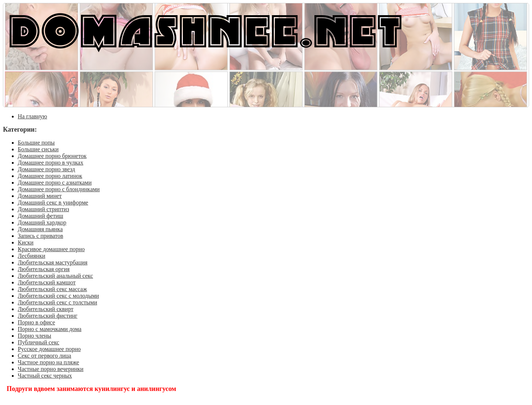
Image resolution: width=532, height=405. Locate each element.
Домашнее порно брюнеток (52, 156)
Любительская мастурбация (53, 262)
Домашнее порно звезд (46, 169)
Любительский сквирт (46, 309)
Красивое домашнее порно (51, 249)
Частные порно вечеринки (51, 369)
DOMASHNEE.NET (206, 30)
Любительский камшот (47, 282)
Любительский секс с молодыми (58, 296)
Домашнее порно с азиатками (55, 183)
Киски (26, 242)
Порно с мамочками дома (50, 329)
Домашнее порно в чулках (50, 163)
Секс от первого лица (45, 356)
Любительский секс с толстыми (57, 302)
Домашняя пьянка (40, 229)
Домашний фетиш (40, 216)
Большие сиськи (38, 149)
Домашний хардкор (42, 222)
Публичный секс (38, 342)
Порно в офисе (36, 322)
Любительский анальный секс (55, 276)
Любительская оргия (44, 269)
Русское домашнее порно (49, 349)
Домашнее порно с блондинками (59, 189)
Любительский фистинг (48, 316)
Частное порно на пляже (48, 362)
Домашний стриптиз (43, 209)
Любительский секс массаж (52, 289)
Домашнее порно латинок (50, 176)
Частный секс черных (45, 376)
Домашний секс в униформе (53, 202)
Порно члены (35, 336)
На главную (33, 116)
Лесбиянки (32, 256)
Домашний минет (40, 196)
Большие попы (36, 143)
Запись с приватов (40, 236)
